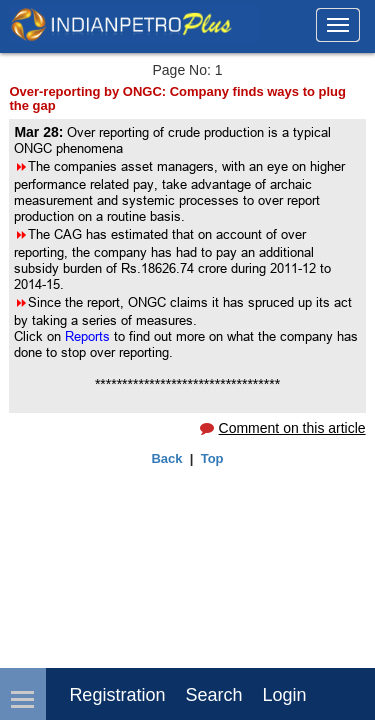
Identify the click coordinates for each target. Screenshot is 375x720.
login (284, 695)
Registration (117, 695)
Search (213, 695)
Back (166, 458)
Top (212, 458)
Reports (89, 336)
